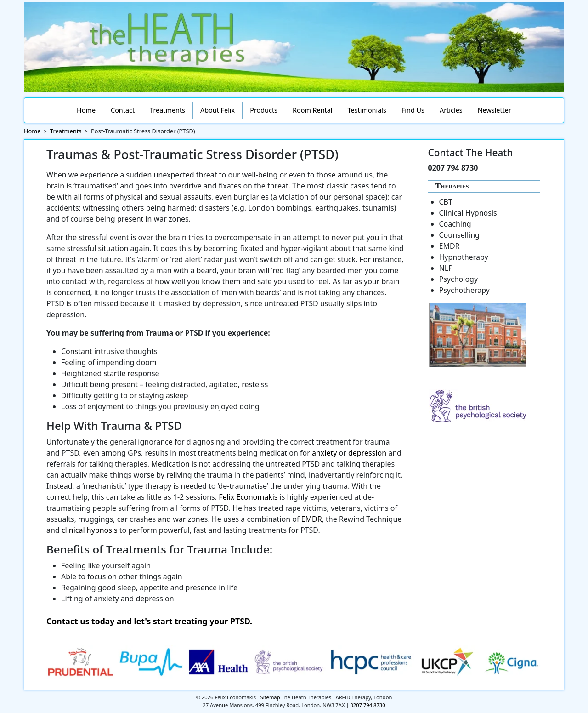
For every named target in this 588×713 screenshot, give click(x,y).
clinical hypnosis (90, 530)
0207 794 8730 (367, 705)
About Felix (218, 110)
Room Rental (313, 110)
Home (86, 110)
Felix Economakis (248, 497)
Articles (451, 110)
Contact (123, 110)
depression (367, 453)
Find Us (413, 110)
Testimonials (367, 110)
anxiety (324, 453)
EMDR (312, 519)
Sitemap (270, 697)
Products (264, 110)
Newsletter (495, 110)
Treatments (167, 110)
